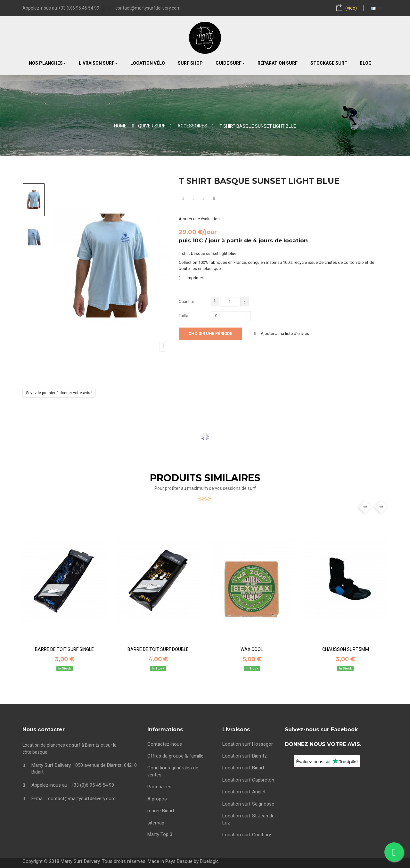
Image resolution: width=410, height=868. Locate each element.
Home (120, 126)
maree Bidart (161, 811)
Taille (184, 316)
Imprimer (195, 278)
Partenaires (159, 787)
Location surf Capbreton (248, 780)
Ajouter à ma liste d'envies (284, 333)
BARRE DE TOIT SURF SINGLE (64, 649)
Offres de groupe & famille (175, 756)
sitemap (156, 823)
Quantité (186, 301)
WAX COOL (252, 649)
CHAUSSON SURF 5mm (346, 649)
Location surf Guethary (247, 835)
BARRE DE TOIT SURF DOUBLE (158, 649)
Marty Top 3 (160, 834)
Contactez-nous (165, 744)
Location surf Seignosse (248, 804)
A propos (157, 799)
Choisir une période (210, 333)
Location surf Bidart (243, 768)
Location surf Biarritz (245, 756)
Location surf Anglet (244, 792)
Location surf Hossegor (248, 744)
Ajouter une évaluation (199, 219)
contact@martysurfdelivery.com (148, 8)
